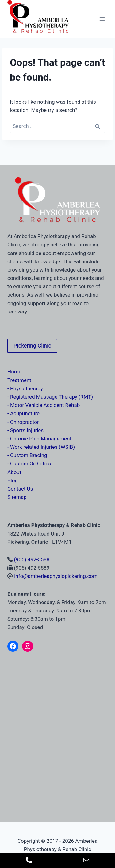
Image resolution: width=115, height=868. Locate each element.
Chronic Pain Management (41, 439)
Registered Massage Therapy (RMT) (52, 397)
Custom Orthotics (31, 464)
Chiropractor (25, 422)
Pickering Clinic (32, 346)
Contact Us (20, 489)
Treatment (19, 380)
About (14, 472)
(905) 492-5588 (32, 559)
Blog (13, 480)
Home (14, 372)
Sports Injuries (27, 430)
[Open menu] (102, 19)
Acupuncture (25, 413)
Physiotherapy (27, 388)
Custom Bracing (29, 455)
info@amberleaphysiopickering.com (56, 576)
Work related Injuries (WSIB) (42, 447)
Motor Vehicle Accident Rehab (45, 405)
